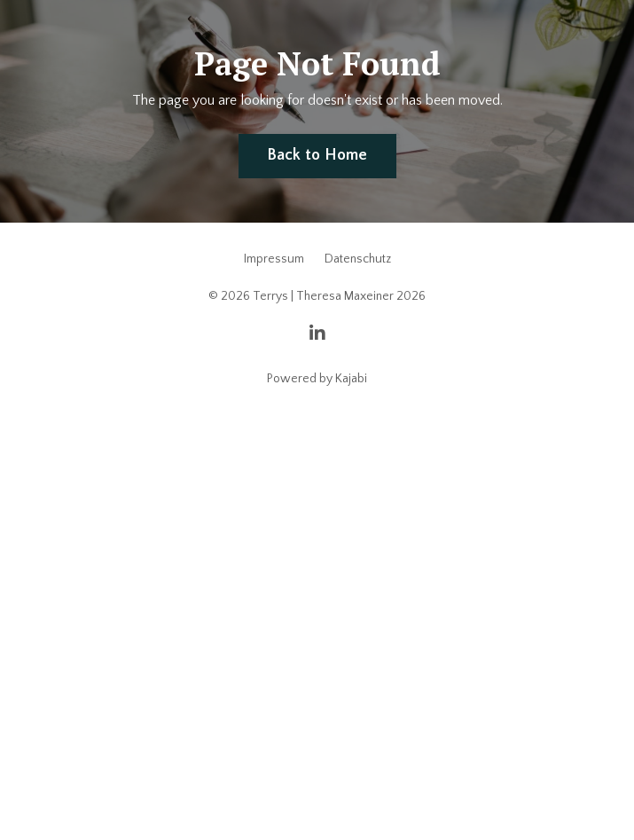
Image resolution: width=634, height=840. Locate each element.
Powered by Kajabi (317, 379)
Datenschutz (358, 259)
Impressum (274, 259)
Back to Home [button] (317, 155)
